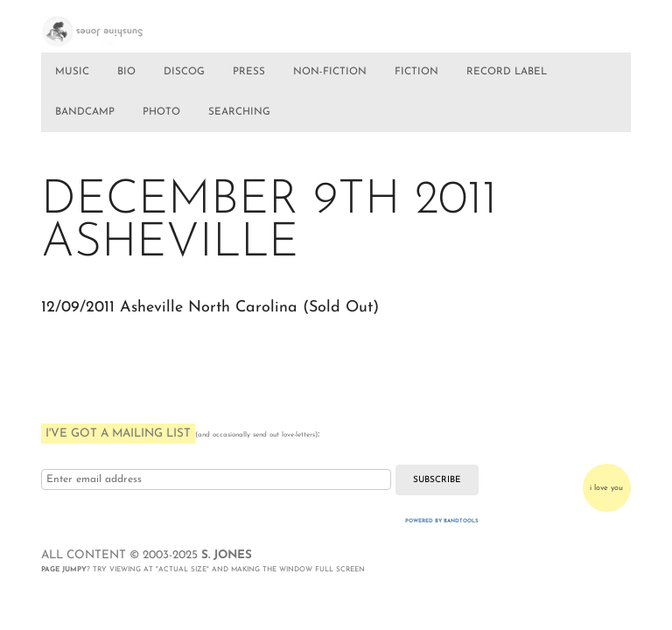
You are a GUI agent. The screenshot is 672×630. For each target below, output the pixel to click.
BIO (126, 72)
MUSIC (72, 72)
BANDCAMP (85, 112)
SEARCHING (239, 112)
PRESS (249, 72)
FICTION (416, 72)
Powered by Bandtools (442, 521)
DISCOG (184, 72)
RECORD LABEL (507, 72)
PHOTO (161, 112)
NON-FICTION (330, 72)
